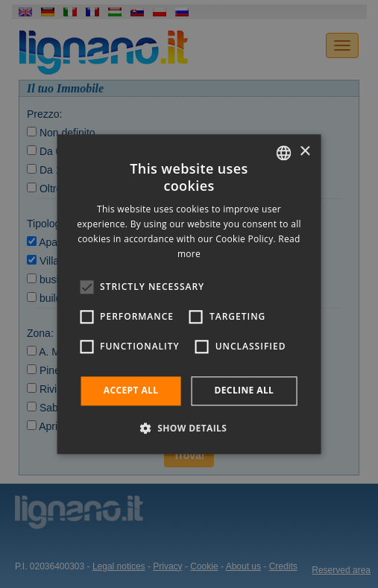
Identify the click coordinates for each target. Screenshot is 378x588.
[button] (189, 428)
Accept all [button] (131, 391)
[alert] (189, 294)
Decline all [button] (244, 391)
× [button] (305, 152)
